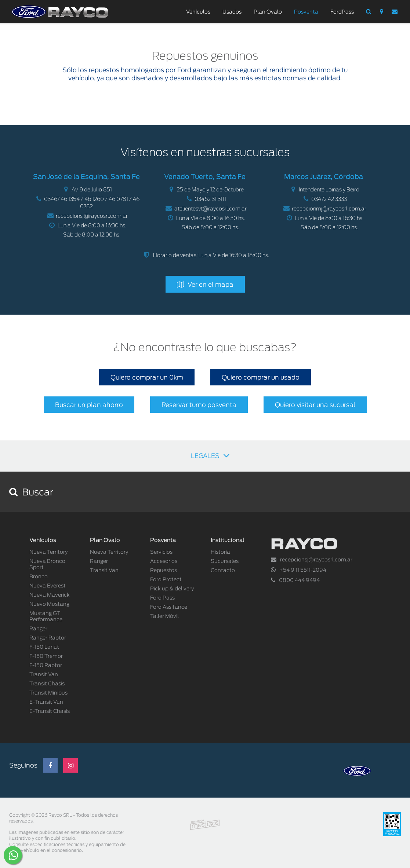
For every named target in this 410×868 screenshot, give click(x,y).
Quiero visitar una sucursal (315, 405)
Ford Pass (162, 598)
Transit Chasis (47, 684)
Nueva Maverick (50, 595)
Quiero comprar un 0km (147, 378)
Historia (220, 552)
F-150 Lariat (44, 647)
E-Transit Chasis (50, 711)
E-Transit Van (46, 702)
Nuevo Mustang (49, 604)
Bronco (39, 577)
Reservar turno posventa (199, 405)
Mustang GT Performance (46, 617)
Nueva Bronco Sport (47, 565)
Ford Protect (166, 580)
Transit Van (44, 675)
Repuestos (164, 571)
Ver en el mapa (211, 285)
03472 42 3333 (329, 199)
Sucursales (225, 561)
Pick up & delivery (172, 589)
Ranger (38, 629)
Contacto (223, 571)
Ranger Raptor (48, 638)
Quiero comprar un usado (261, 378)
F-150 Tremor (46, 656)
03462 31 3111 (210, 199)
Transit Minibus (48, 693)
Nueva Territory (48, 552)
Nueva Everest (48, 586)
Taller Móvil (164, 616)
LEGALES (210, 455)
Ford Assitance (169, 607)
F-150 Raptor (46, 666)
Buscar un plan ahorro (89, 405)
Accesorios (164, 561)
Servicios (161, 552)
